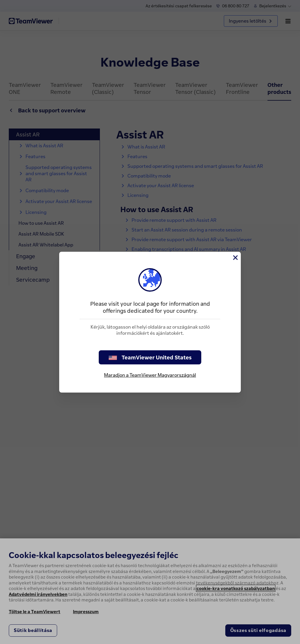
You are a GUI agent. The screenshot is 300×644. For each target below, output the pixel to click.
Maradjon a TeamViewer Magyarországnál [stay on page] (150, 375)
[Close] (235, 258)
